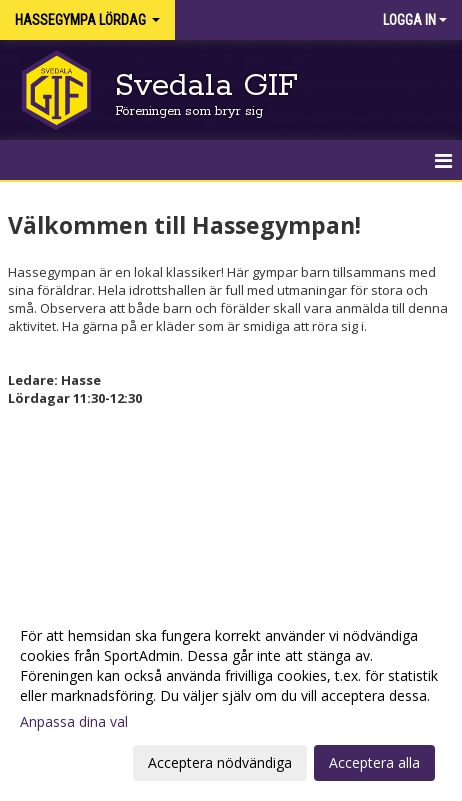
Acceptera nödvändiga (220, 762)
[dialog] (231, 698)
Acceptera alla (374, 762)
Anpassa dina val (74, 722)
